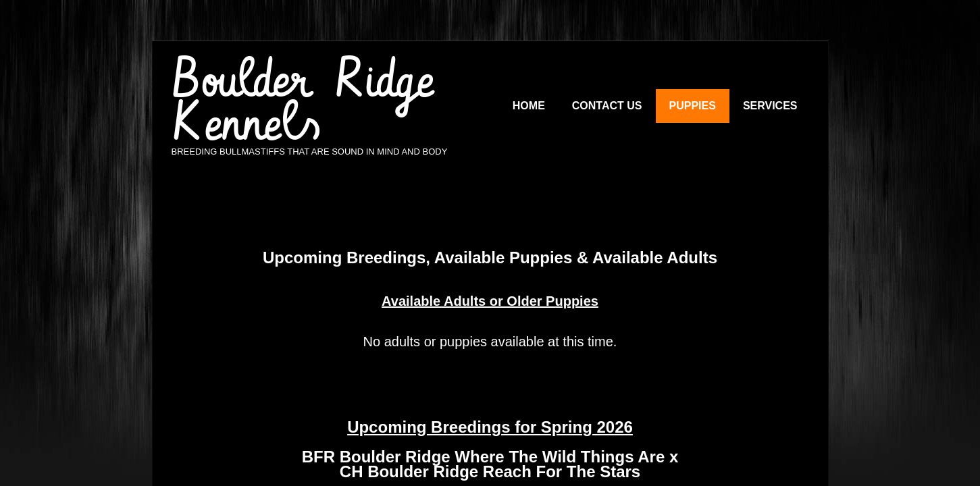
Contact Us (607, 106)
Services (770, 106)
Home (529, 106)
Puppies (693, 106)
